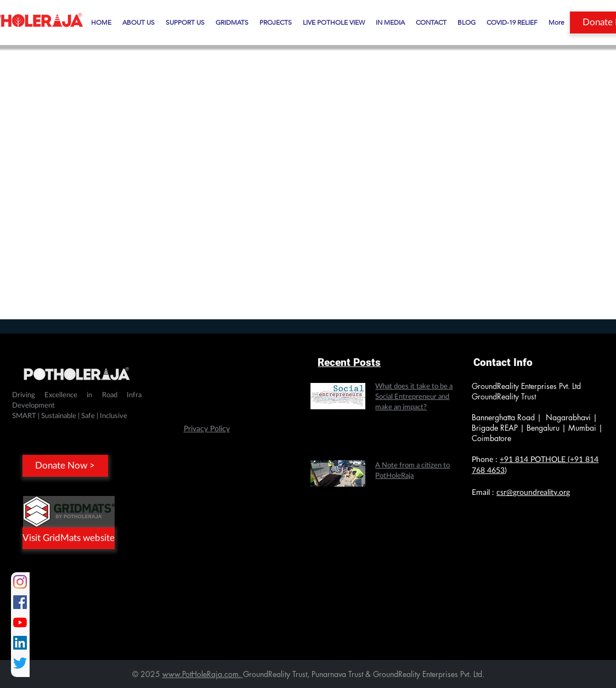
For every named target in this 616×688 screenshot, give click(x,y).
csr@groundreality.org (533, 493)
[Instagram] (20, 582)
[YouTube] (20, 622)
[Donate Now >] (65, 466)
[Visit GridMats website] (69, 538)
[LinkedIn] (20, 643)
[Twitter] (20, 663)
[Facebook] (20, 602)
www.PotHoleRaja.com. (203, 674)
